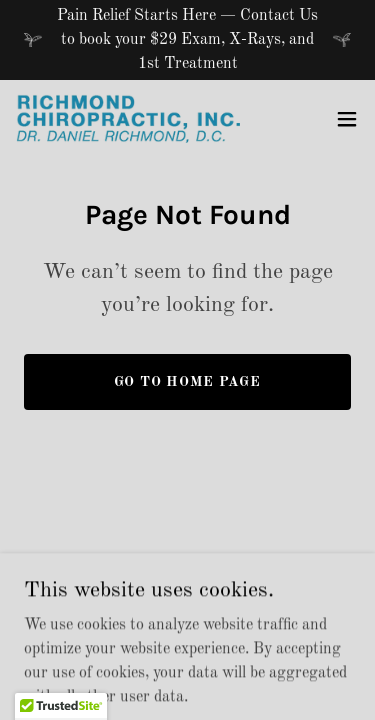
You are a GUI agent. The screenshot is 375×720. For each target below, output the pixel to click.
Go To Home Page (188, 382)
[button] (347, 119)
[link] (128, 118)
